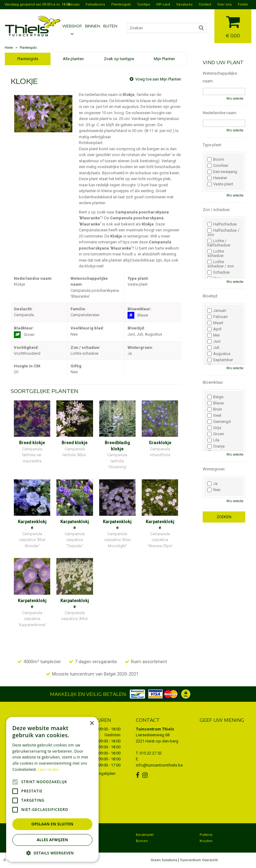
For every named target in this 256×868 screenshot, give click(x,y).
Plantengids (28, 59)
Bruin (215, 409)
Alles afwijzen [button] (52, 840)
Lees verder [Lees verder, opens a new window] (49, 769)
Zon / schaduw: (217, 210)
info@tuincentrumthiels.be (159, 765)
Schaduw (219, 272)
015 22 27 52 (151, 753)
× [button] (92, 723)
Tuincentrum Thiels (155, 729)
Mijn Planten (164, 59)
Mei (213, 335)
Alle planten (73, 59)
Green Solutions (164, 860)
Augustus (219, 354)
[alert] (52, 789)
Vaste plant (220, 184)
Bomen (142, 841)
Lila (213, 440)
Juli (213, 348)
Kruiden (206, 841)
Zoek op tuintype (119, 59)
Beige (215, 397)
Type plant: (212, 145)
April (214, 329)
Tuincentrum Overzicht (199, 860)
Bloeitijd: (210, 296)
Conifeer (218, 166)
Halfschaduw (222, 224)
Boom (216, 159)
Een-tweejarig (222, 172)
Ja (212, 484)
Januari (217, 311)
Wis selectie (235, 99)
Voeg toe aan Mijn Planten (158, 79)
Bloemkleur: (213, 382)
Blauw (216, 403)
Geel (214, 415)
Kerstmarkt (145, 835)
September (220, 360)
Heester (217, 178)
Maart (215, 323)
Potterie (206, 835)
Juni (214, 341)
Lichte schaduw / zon (221, 264)
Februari (217, 317)
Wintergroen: (214, 469)
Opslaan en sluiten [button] (53, 824)
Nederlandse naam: (220, 113)
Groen (216, 434)
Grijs (214, 428)
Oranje (216, 446)
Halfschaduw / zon (223, 233)
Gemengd (219, 422)
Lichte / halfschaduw (219, 243)
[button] (52, 853)
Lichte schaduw (216, 254)
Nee (214, 490)
